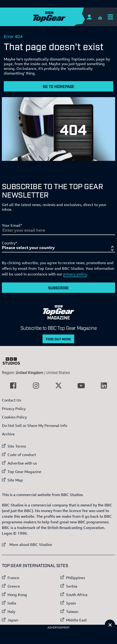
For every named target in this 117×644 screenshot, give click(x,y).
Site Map (15, 480)
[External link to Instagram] (36, 386)
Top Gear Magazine (24, 472)
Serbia (72, 586)
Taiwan (72, 612)
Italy (11, 612)
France (13, 578)
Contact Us (11, 400)
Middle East (76, 620)
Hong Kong (17, 595)
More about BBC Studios (27, 544)
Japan (13, 620)
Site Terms (17, 446)
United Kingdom (29, 372)
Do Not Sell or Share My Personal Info (35, 425)
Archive (8, 434)
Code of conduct (22, 455)
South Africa (77, 595)
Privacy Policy (14, 409)
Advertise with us (22, 463)
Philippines (76, 578)
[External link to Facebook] (13, 386)
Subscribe (58, 288)
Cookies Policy (14, 417)
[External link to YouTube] (81, 386)
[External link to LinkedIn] (104, 386)
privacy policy (75, 274)
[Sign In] (89, 17)
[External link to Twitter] (58, 386)
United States (58, 372)
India (12, 603)
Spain (71, 603)
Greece (14, 586)
